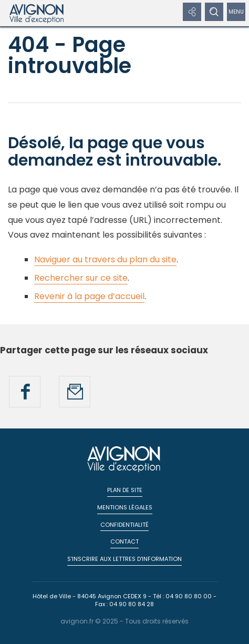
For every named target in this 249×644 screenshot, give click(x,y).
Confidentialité (124, 525)
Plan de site (125, 490)
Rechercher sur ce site (81, 278)
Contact (124, 541)
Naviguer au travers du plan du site (105, 259)
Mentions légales (125, 507)
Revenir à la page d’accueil (89, 296)
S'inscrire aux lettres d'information (124, 559)
